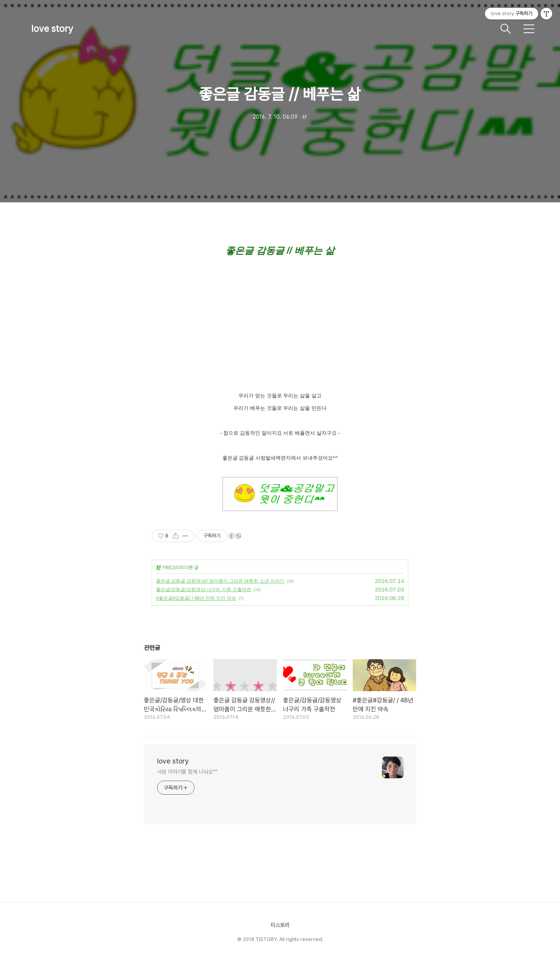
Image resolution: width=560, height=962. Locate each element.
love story (52, 29)
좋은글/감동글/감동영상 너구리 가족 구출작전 (204, 590)
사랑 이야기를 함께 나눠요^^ (187, 772)
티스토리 (280, 925)
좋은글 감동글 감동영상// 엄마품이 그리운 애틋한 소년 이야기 (220, 581)
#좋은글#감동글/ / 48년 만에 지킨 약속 (196, 598)
